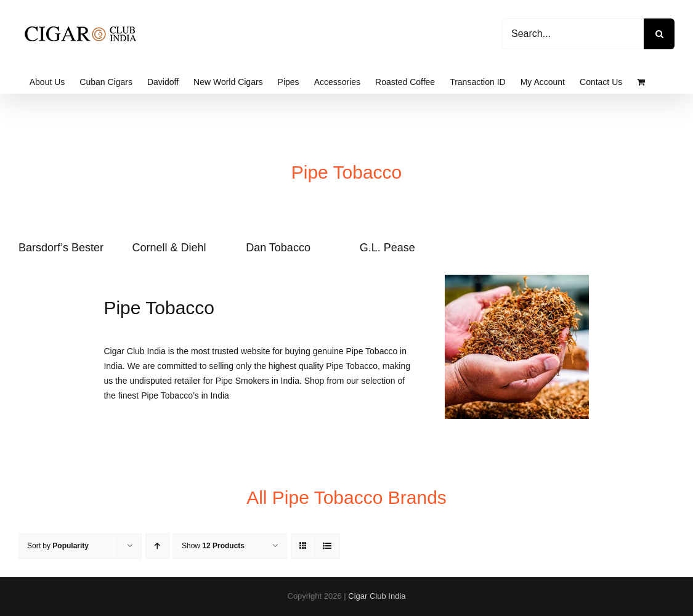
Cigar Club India (377, 596)
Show (213, 546)
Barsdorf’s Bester (61, 248)
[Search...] (573, 34)
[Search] (659, 34)
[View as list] (327, 546)
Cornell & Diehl (169, 248)
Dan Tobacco (278, 248)
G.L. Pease (387, 248)
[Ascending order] (157, 546)
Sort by (58, 546)
